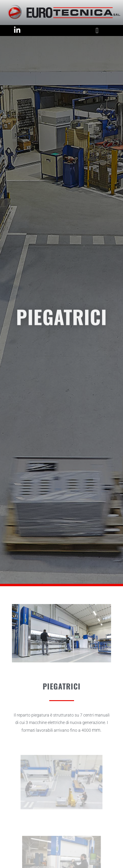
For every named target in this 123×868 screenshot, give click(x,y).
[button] (97, 31)
